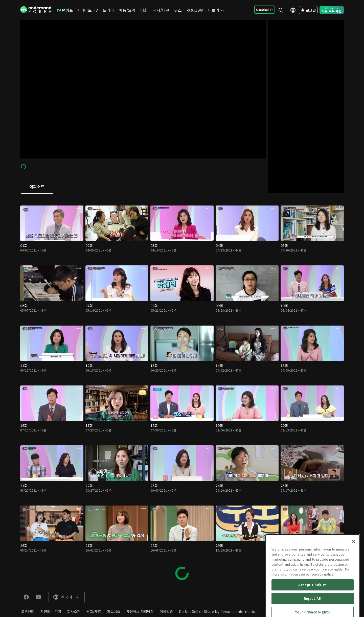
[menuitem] (65, 10)
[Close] (354, 567)
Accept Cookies (313, 610)
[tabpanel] (182, 391)
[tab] (37, 187)
